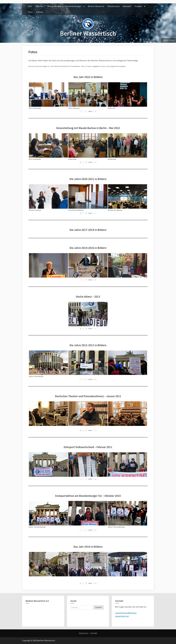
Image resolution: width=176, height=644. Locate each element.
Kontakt (39, 12)
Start (30, 6)
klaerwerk (127, 6)
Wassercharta (113, 6)
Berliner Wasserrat (96, 6)
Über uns (39, 6)
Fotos (30, 12)
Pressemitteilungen (73, 6)
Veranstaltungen (54, 6)
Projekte (138, 6)
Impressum (84, 633)
